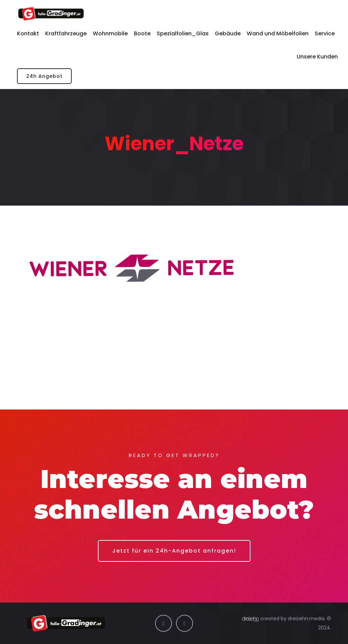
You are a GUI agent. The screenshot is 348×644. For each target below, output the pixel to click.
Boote (142, 33)
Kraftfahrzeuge (66, 33)
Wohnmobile (110, 33)
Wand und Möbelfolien (278, 33)
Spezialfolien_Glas (183, 33)
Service (325, 33)
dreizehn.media (306, 619)
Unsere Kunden (317, 57)
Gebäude (228, 33)
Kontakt (28, 33)
